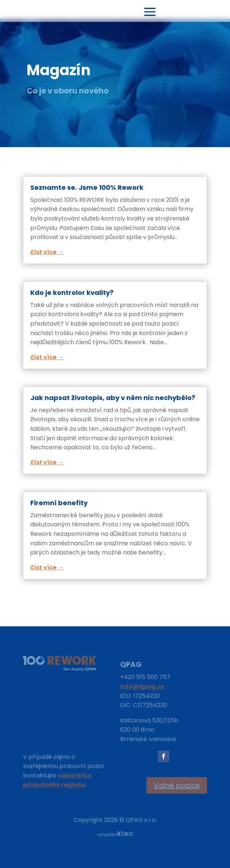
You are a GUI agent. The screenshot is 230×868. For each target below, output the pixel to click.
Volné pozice (177, 786)
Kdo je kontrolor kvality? (72, 293)
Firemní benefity (59, 503)
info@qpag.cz (142, 689)
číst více (43, 252)
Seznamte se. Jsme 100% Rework (87, 187)
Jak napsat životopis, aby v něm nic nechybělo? (113, 398)
